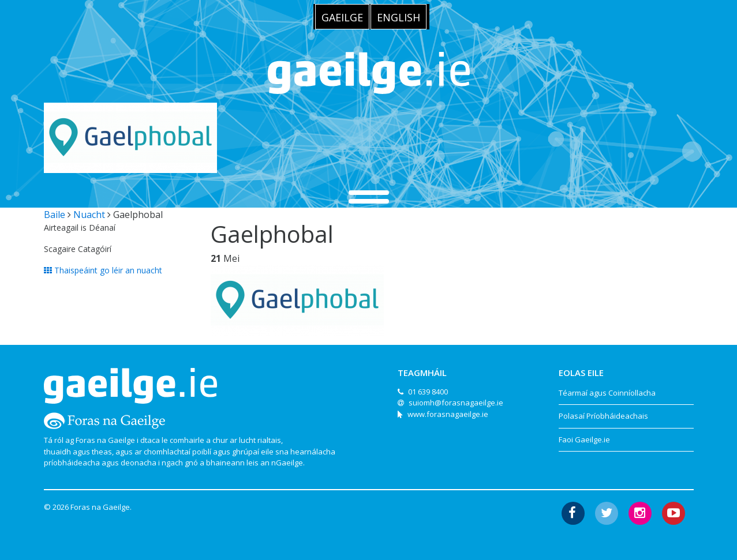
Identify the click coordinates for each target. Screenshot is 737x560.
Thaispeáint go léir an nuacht (103, 270)
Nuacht (89, 215)
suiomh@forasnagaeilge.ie (456, 403)
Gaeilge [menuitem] (342, 17)
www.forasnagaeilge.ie (448, 414)
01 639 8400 (428, 392)
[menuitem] (342, 17)
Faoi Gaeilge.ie (584, 439)
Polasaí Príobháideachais (603, 416)
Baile (55, 215)
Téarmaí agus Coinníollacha (607, 393)
